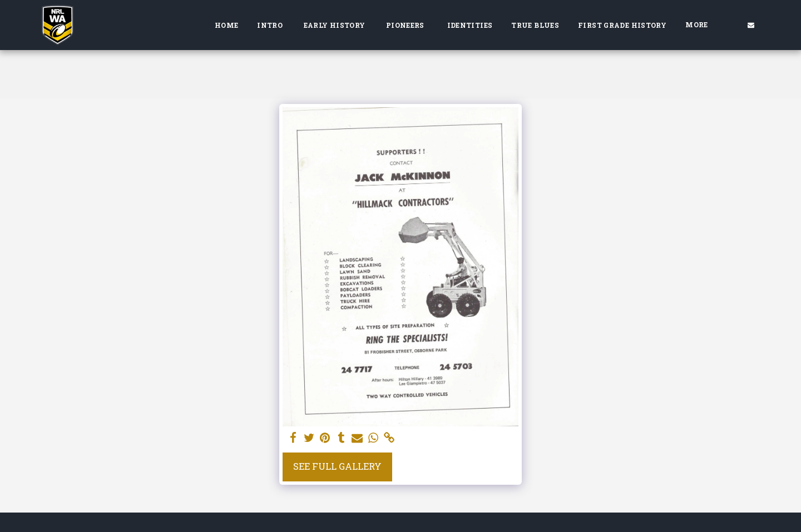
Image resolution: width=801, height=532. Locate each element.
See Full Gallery (337, 466)
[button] (751, 25)
